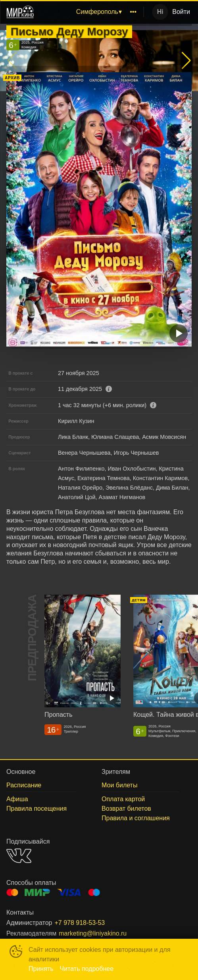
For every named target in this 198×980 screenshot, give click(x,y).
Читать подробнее (87, 969)
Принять (41, 969)
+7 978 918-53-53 (80, 923)
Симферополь (97, 12)
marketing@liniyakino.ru (93, 933)
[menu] (90, 12)
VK (19, 856)
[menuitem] (99, 12)
